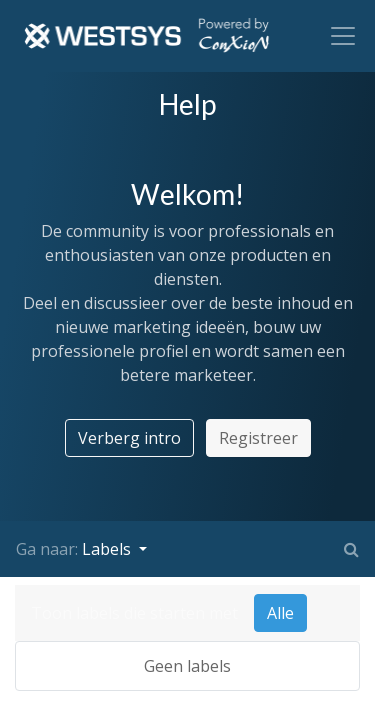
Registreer (258, 438)
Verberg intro (129, 438)
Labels (108, 549)
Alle (280, 613)
